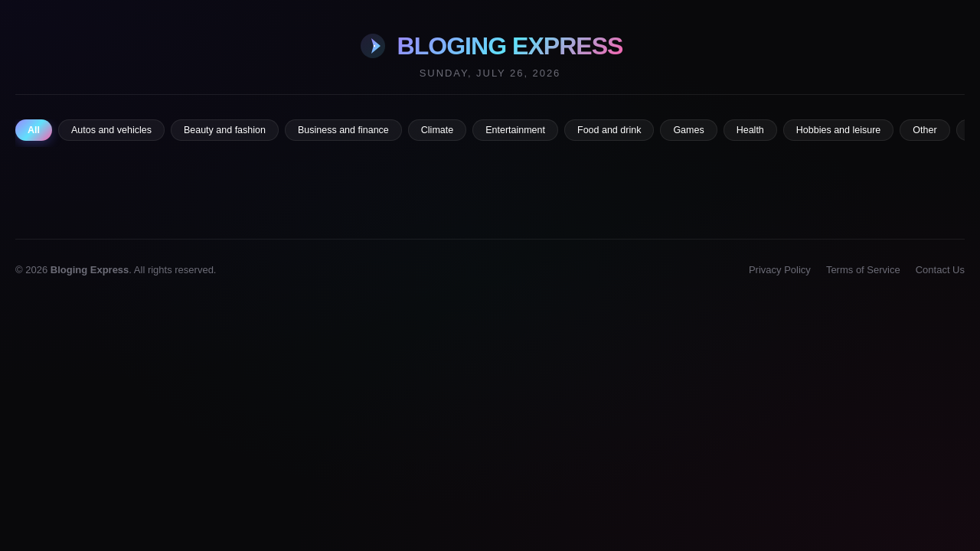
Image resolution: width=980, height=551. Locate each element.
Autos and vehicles (111, 130)
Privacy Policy (780, 270)
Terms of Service (863, 270)
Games (688, 130)
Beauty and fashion (225, 130)
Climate (437, 130)
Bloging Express (90, 270)
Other (924, 130)
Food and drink (609, 130)
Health (750, 130)
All (34, 130)
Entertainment (515, 130)
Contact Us (940, 270)
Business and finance (343, 130)
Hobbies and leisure (839, 130)
